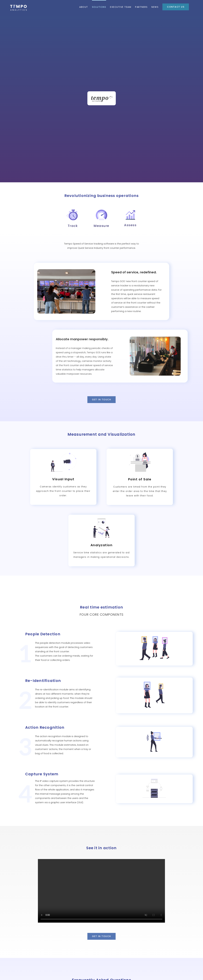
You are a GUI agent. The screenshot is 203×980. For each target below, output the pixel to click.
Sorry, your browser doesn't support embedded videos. (101, 839)
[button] (101, 946)
